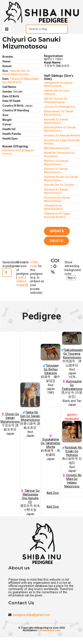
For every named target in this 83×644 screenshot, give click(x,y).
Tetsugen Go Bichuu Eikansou (51, 359)
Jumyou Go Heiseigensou (60, 107)
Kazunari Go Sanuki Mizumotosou (56, 121)
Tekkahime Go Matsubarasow (53, 207)
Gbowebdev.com (50, 630)
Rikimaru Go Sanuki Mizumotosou (56, 163)
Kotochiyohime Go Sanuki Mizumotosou (60, 129)
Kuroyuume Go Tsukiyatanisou (72, 385)
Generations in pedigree (11, 264)
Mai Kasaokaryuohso (57, 148)
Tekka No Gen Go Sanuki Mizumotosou (16, 73)
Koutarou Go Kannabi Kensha (62, 135)
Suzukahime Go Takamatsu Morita (51, 442)
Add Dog (53, 493)
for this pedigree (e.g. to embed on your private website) (37, 277)
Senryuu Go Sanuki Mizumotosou (56, 170)
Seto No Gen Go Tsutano (59, 185)
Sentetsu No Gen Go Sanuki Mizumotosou (61, 179)
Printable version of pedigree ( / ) (22, 274)
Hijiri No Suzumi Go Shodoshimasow (56, 100)
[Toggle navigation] (7, 29)
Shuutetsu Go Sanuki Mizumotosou (57, 199)
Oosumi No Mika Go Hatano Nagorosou (72, 481)
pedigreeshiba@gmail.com (31, 615)
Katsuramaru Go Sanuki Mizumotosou (59, 113)
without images (21, 283)
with (21, 277)
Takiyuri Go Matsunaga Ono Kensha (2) (20, 80)
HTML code (34, 264)
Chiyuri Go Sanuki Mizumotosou (10, 418)
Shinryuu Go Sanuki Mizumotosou (56, 191)
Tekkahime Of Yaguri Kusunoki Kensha (57, 215)
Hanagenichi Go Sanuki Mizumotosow (58, 84)
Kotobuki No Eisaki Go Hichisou (72, 439)
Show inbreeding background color (73, 268)
